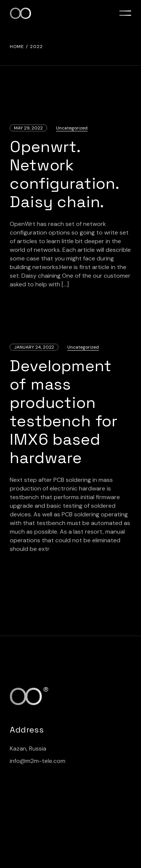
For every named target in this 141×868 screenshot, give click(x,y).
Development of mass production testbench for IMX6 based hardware (64, 412)
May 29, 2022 (28, 128)
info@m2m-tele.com (38, 761)
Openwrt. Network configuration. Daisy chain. (64, 174)
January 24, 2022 (34, 347)
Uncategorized (72, 128)
